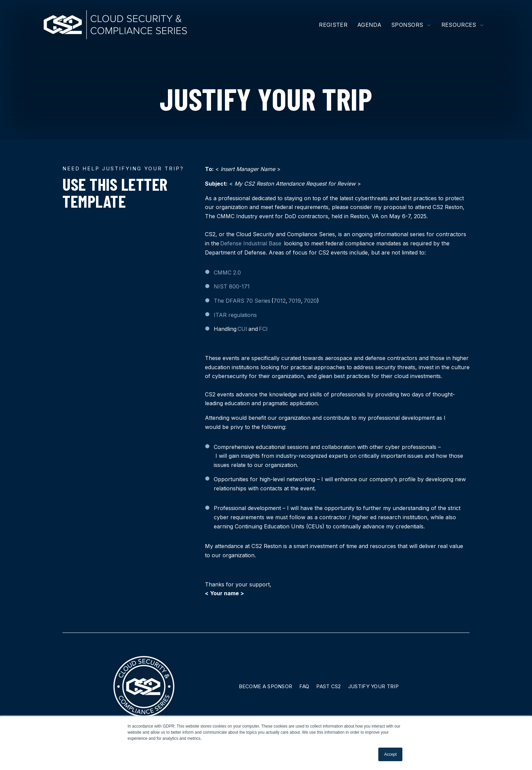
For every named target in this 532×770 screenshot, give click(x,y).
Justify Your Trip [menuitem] (373, 686)
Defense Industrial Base (251, 243)
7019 (295, 301)
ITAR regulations (235, 315)
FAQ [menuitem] (304, 686)
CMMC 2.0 (227, 273)
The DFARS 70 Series (242, 301)
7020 (310, 301)
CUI (242, 329)
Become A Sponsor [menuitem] (266, 686)
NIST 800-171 (232, 286)
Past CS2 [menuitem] (328, 686)
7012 (280, 301)
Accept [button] (390, 754)
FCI (263, 329)
